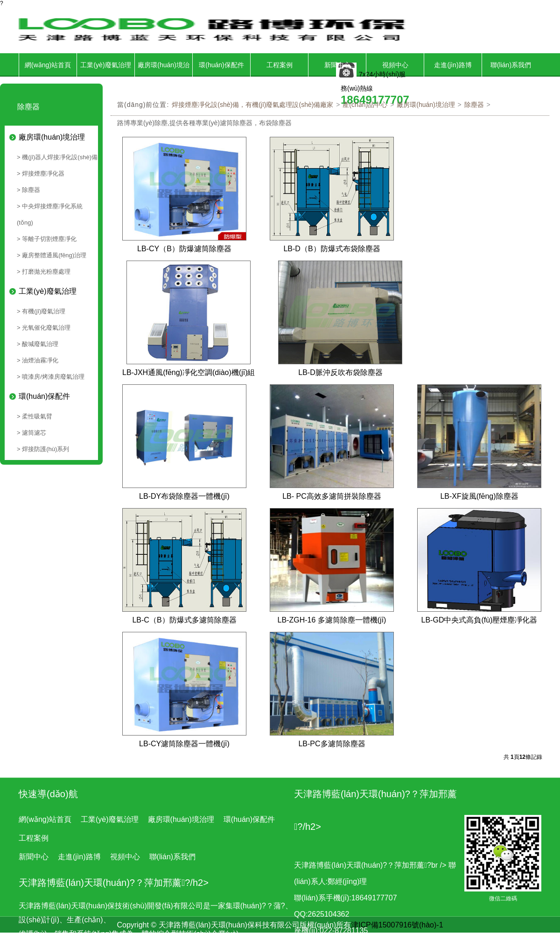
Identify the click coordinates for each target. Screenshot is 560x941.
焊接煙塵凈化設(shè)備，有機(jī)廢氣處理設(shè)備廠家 (252, 105)
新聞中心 (337, 65)
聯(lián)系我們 (511, 65)
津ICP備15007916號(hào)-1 (397, 925)
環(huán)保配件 (221, 65)
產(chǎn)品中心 (365, 105)
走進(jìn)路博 (453, 65)
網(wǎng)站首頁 (48, 65)
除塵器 (474, 105)
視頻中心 (395, 65)
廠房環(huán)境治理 (163, 77)
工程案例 (280, 65)
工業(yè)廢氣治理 (105, 65)
